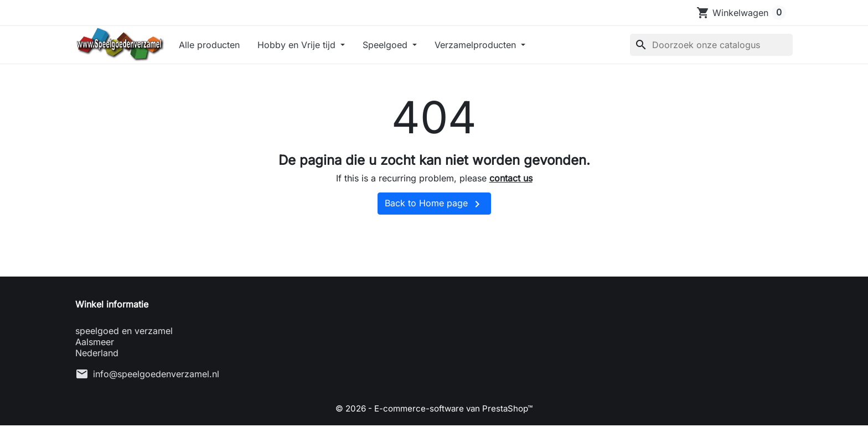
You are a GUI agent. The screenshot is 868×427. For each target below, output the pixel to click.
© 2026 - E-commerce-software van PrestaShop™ (434, 413)
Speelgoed (403, 47)
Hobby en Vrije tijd (314, 47)
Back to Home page (434, 209)
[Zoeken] (711, 47)
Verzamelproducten (493, 47)
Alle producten (226, 47)
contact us (511, 184)
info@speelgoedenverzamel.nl (156, 379)
